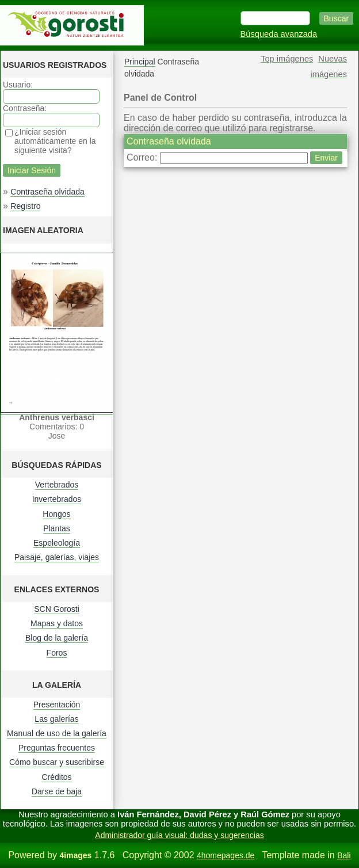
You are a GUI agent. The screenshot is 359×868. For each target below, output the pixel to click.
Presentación (57, 705)
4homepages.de (226, 855)
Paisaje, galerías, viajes (57, 557)
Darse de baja (57, 791)
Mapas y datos (57, 623)
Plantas (57, 528)
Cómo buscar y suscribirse (57, 762)
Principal (140, 62)
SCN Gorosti (57, 609)
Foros (57, 653)
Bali (344, 855)
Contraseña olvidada (47, 192)
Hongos (56, 514)
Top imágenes (287, 59)
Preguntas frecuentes (57, 748)
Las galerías (56, 719)
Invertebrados (57, 499)
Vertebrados (57, 485)
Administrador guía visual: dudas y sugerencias (179, 835)
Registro (25, 206)
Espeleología (57, 543)
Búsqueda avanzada (279, 34)
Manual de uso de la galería (57, 733)
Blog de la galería (57, 638)
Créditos (56, 777)
